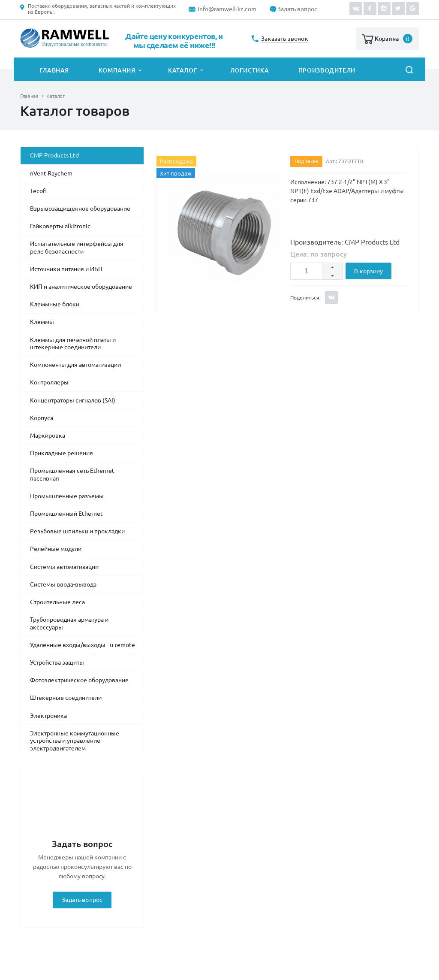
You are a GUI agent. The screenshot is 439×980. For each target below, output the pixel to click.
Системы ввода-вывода (63, 584)
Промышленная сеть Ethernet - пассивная (74, 475)
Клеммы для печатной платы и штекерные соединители (73, 344)
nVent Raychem (51, 173)
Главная (54, 70)
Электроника (48, 716)
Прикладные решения (62, 453)
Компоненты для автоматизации (75, 365)
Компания (117, 70)
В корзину (368, 271)
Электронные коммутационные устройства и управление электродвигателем (75, 741)
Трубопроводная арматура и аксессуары (69, 623)
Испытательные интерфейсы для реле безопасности (77, 248)
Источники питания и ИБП (66, 269)
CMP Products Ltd (54, 155)
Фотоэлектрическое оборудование (79, 680)
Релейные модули (56, 549)
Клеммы (42, 322)
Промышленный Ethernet (66, 514)
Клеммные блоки (55, 304)
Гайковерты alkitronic (60, 226)
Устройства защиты (57, 662)
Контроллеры (49, 382)
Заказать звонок (285, 39)
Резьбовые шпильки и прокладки (77, 531)
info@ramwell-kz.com (227, 9)
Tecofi (38, 191)
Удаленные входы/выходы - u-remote (83, 645)
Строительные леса (57, 602)
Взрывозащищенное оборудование (80, 209)
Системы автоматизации (64, 567)
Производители (327, 70)
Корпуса (42, 418)
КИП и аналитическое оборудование (81, 287)
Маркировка (48, 436)
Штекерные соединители (66, 698)
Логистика (250, 70)
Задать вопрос (297, 9)
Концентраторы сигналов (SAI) (73, 400)
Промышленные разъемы (67, 496)
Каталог (183, 70)
